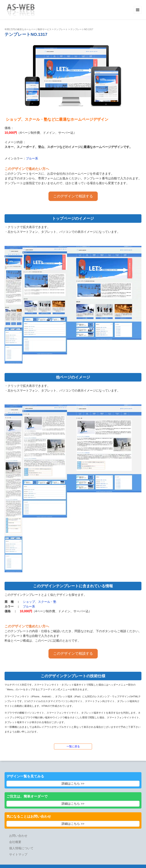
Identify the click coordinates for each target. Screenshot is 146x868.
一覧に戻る (73, 746)
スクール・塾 (47, 602)
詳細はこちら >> (73, 784)
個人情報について (21, 848)
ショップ (29, 602)
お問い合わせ (18, 836)
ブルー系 (32, 158)
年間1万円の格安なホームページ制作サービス (28, 29)
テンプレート (61, 29)
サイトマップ (18, 854)
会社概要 (15, 842)
